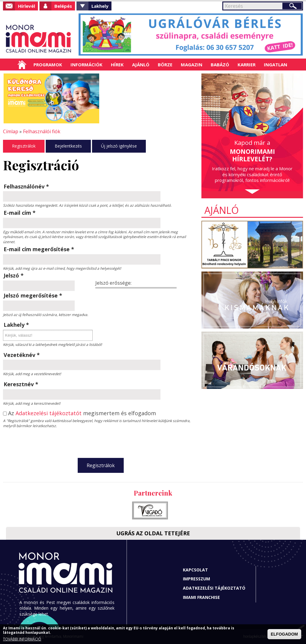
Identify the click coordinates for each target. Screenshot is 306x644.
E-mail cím (20, 213)
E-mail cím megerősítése (39, 249)
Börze (165, 65)
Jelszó (14, 275)
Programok (48, 65)
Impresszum (196, 579)
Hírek (117, 65)
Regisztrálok (24, 146)
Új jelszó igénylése (119, 146)
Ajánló (141, 65)
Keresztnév (21, 384)
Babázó (220, 65)
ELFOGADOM (284, 634)
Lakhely (100, 6)
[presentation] (101, 442)
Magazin (192, 65)
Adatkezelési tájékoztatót (49, 413)
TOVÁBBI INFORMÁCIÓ (22, 639)
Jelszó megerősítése (33, 295)
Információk (87, 65)
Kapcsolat (195, 570)
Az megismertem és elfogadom (82, 413)
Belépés (63, 6)
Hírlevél (26, 6)
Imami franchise (201, 597)
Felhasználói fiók (42, 131)
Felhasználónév (26, 186)
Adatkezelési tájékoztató (214, 588)
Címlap (22, 65)
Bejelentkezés (68, 146)
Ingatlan (276, 65)
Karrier (247, 65)
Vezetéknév (22, 355)
